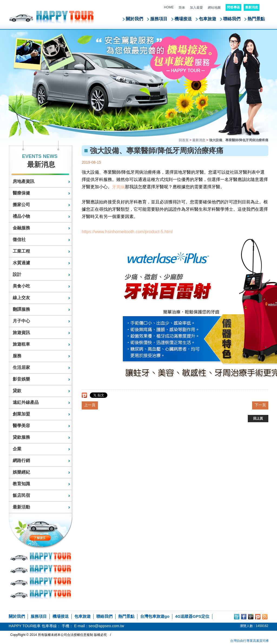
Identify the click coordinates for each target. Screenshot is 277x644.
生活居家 (21, 367)
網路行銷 (21, 460)
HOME (169, 7)
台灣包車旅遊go (155, 616)
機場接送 (183, 19)
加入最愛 (196, 8)
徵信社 (19, 240)
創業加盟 (21, 414)
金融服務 (21, 228)
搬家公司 (21, 205)
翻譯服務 (21, 309)
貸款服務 (21, 437)
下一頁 (260, 405)
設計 (17, 274)
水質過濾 (21, 263)
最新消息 (199, 140)
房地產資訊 (24, 181)
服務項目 (159, 19)
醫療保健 (21, 193)
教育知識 (21, 484)
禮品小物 (21, 216)
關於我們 (134, 19)
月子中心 (21, 321)
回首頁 (184, 140)
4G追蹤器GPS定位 (192, 616)
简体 (182, 8)
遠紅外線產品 (26, 402)
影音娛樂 (21, 379)
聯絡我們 (232, 19)
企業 (17, 449)
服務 (17, 356)
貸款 (17, 391)
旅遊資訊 (21, 333)
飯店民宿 (21, 495)
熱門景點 (256, 19)
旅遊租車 (21, 344)
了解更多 (52, 538)
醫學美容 (21, 426)
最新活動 (21, 507)
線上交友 (21, 298)
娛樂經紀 (21, 472)
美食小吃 (21, 286)
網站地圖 (214, 8)
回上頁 (258, 418)
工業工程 (21, 251)
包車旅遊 (207, 19)
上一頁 (90, 405)
